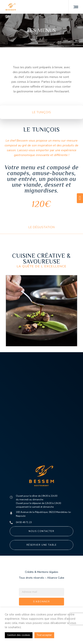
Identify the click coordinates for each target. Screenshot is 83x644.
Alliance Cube (56, 578)
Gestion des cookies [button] (19, 635)
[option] (41, 311)
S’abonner (41, 602)
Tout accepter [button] (44, 635)
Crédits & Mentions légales (42, 572)
